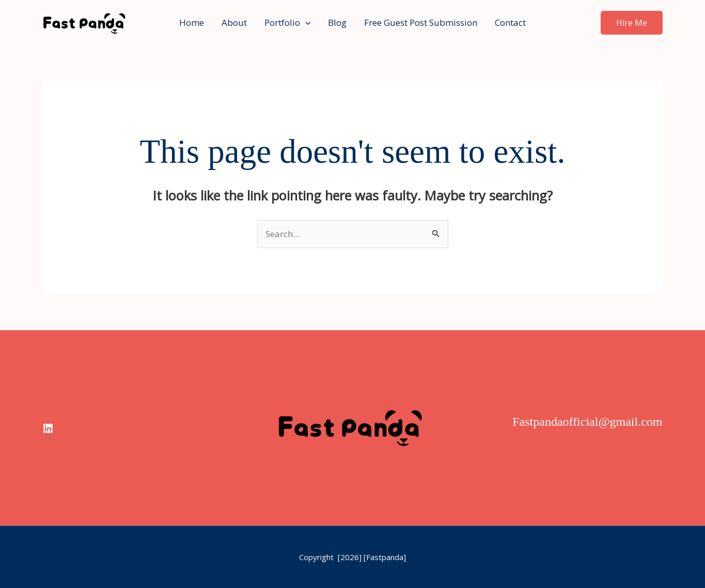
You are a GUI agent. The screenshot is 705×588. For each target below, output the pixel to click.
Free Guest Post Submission (421, 22)
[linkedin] (48, 428)
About (234, 22)
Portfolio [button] (287, 23)
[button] (305, 23)
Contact (510, 22)
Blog (337, 22)
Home (192, 22)
